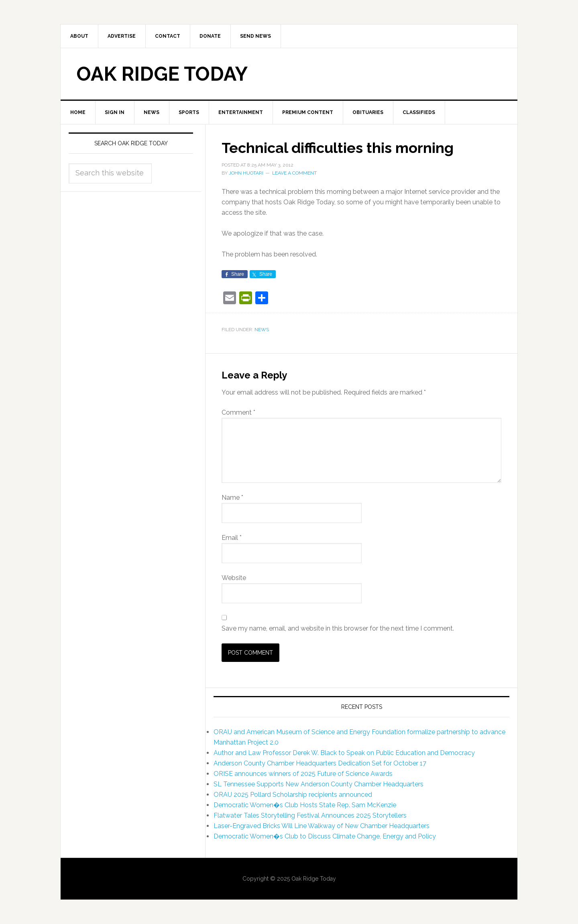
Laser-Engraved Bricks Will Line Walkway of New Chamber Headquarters (322, 826)
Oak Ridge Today (162, 74)
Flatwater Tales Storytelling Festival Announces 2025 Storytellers (310, 815)
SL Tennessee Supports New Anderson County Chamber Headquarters (319, 784)
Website (234, 578)
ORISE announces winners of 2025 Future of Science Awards (303, 774)
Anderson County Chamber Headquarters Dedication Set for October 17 (320, 763)
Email (232, 538)
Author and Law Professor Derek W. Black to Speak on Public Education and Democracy (344, 753)
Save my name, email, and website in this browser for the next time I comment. (338, 628)
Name (232, 498)
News (262, 330)
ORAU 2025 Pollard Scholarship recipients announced (293, 795)
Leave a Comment (294, 173)
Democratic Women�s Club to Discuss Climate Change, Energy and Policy (325, 836)
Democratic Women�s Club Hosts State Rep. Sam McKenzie (305, 805)
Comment (238, 412)
